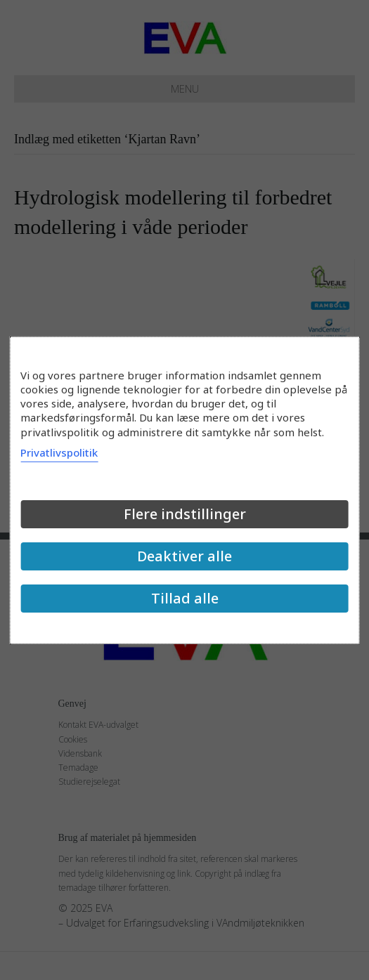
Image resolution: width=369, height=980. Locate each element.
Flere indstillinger (185, 514)
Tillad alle (185, 598)
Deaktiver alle (184, 556)
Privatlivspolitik (59, 452)
